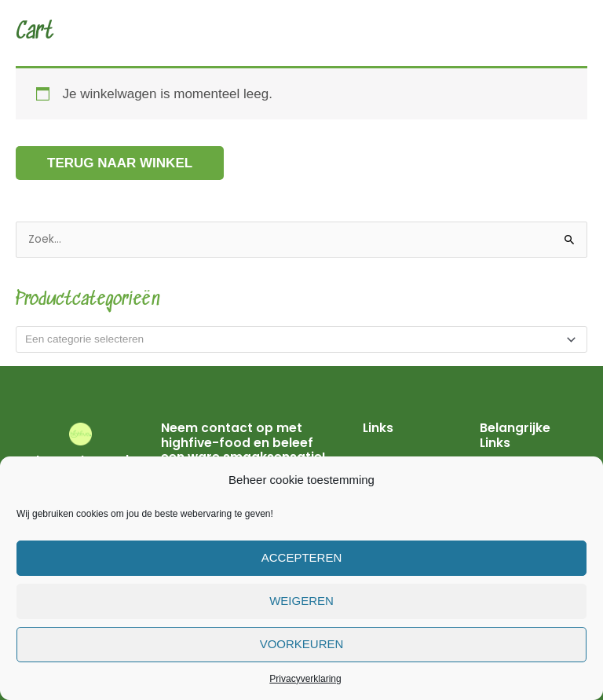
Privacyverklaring (305, 679)
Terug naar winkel (120, 163)
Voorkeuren (302, 644)
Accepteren (302, 557)
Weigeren (301, 601)
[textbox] (295, 339)
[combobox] (301, 339)
